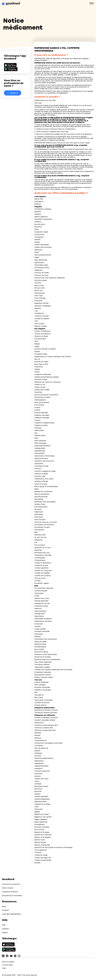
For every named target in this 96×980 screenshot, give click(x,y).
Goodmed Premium (10, 892)
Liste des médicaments (12, 914)
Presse (5, 932)
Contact (5, 929)
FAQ (4, 925)
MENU (92, 3)
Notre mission (8, 888)
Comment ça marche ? (11, 884)
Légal (4, 968)
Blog (4, 906)
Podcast (5, 910)
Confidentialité (7, 965)
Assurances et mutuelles (12, 895)
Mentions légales (8, 962)
